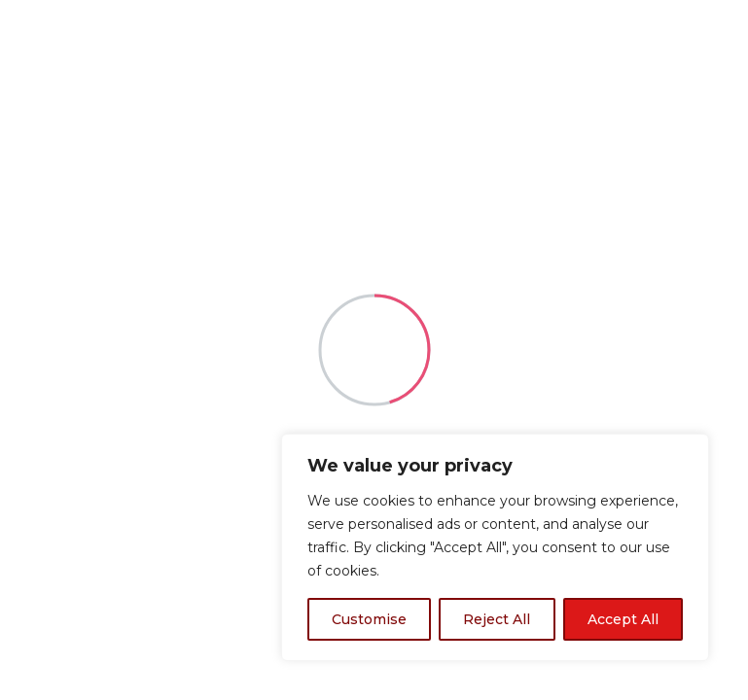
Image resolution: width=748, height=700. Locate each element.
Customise (369, 619)
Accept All (623, 619)
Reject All (497, 619)
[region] (495, 547)
